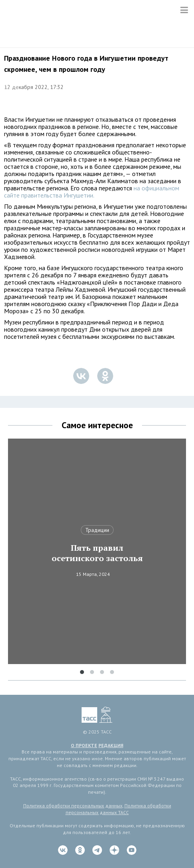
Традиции (97, 530)
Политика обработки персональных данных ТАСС (118, 809)
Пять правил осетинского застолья (97, 553)
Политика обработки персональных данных (73, 806)
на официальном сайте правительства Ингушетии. (92, 192)
